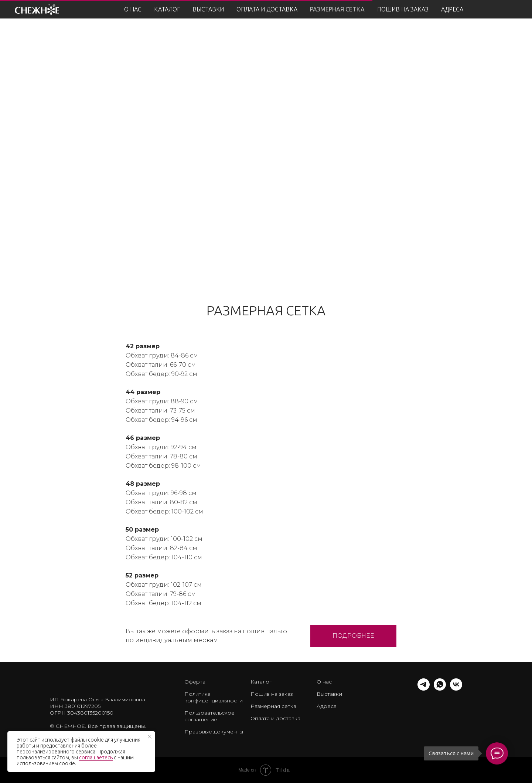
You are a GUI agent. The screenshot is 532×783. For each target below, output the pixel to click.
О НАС (133, 9)
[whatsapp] (440, 689)
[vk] (456, 689)
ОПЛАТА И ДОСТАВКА (267, 9)
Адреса (327, 706)
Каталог (261, 682)
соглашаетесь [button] (96, 757)
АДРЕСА (452, 9)
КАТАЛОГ (167, 9)
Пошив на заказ (272, 694)
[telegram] (424, 689)
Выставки (329, 694)
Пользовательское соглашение (209, 716)
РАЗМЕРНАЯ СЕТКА (337, 9)
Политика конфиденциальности (214, 697)
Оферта (195, 682)
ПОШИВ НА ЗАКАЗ (403, 9)
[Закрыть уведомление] (150, 737)
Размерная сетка (273, 706)
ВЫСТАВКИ (208, 9)
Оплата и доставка (275, 718)
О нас (324, 682)
